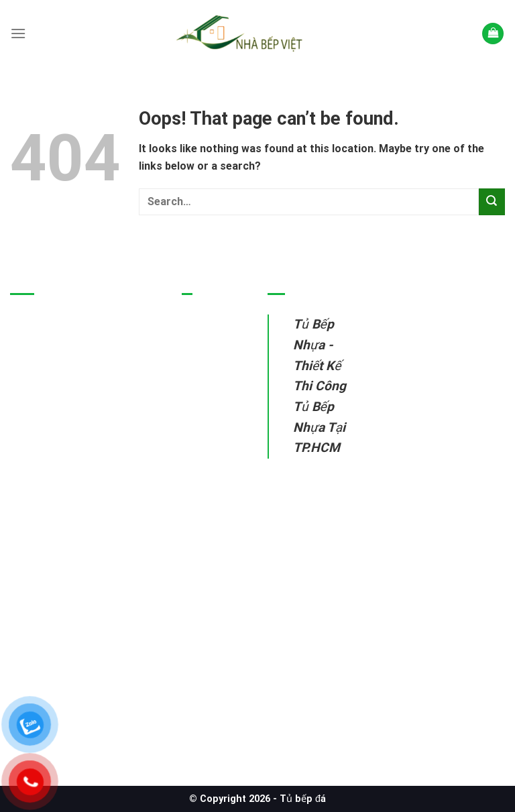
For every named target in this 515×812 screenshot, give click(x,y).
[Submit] (492, 201)
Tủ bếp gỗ (207, 405)
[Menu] (18, 33)
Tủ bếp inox (211, 373)
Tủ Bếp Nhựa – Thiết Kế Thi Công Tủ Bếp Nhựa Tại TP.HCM (74, 675)
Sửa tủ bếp (209, 484)
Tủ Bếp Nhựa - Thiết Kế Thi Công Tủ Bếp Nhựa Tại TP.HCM (320, 386)
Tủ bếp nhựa (213, 342)
